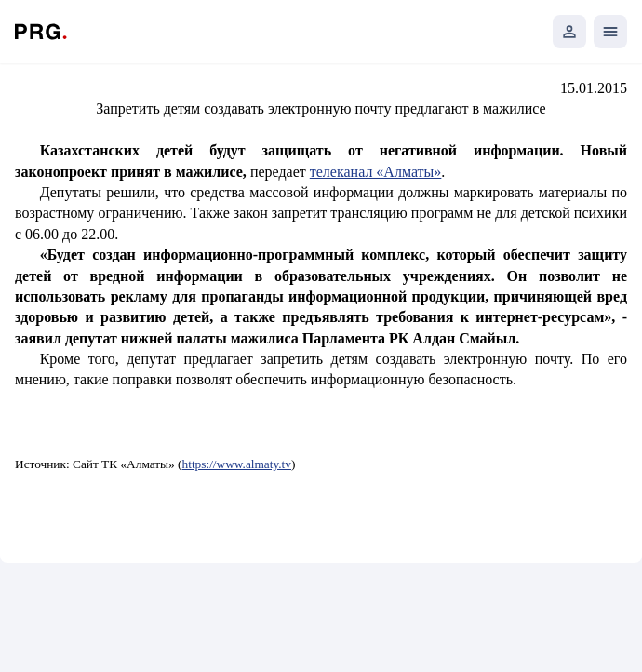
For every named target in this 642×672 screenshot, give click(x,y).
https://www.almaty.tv (237, 464)
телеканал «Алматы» (376, 172)
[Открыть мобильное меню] (610, 32)
